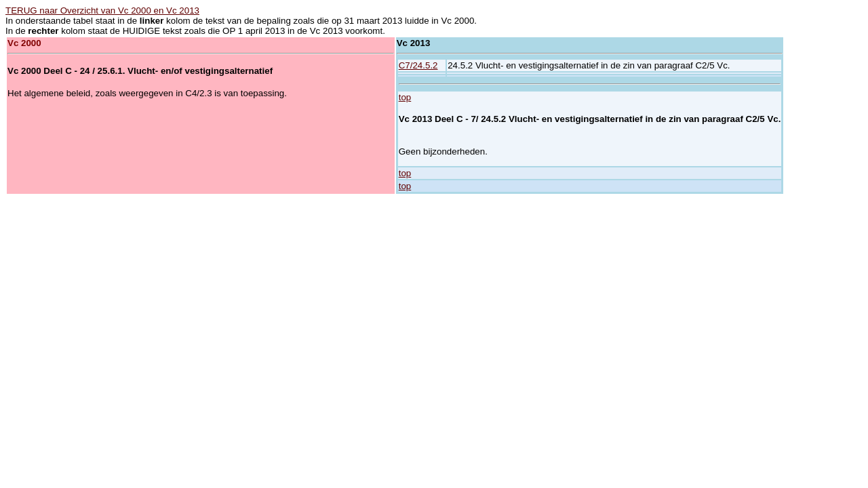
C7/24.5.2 (418, 65)
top (405, 97)
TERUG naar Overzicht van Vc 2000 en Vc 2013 (102, 11)
